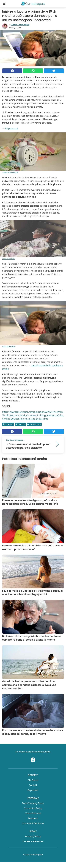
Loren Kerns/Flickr (9, 259)
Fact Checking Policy (33, 803)
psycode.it (33, 790)
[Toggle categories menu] (4, 4)
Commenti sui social (33, 823)
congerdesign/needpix (10, 172)
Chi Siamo (33, 780)
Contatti (33, 785)
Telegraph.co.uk (12, 128)
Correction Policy (33, 808)
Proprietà (33, 818)
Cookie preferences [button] (33, 841)
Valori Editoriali (33, 813)
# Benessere (34, 424)
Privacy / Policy (33, 836)
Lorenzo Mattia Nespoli (20, 25)
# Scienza (8, 424)
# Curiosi (20, 424)
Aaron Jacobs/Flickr (9, 346)
